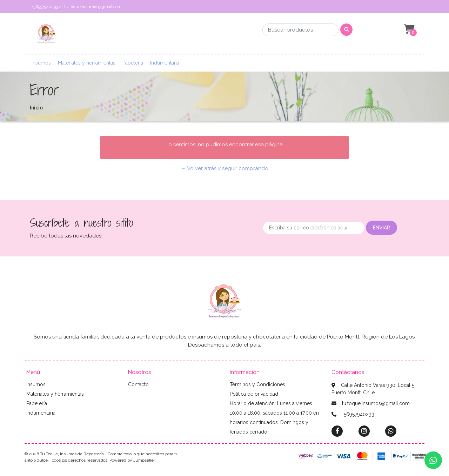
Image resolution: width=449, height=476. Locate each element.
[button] (408, 29)
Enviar (381, 228)
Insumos (41, 63)
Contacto (138, 384)
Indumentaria (165, 63)
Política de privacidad (254, 394)
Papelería (133, 63)
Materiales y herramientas (87, 63)
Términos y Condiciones (257, 384)
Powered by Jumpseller (132, 460)
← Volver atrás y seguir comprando (224, 168)
